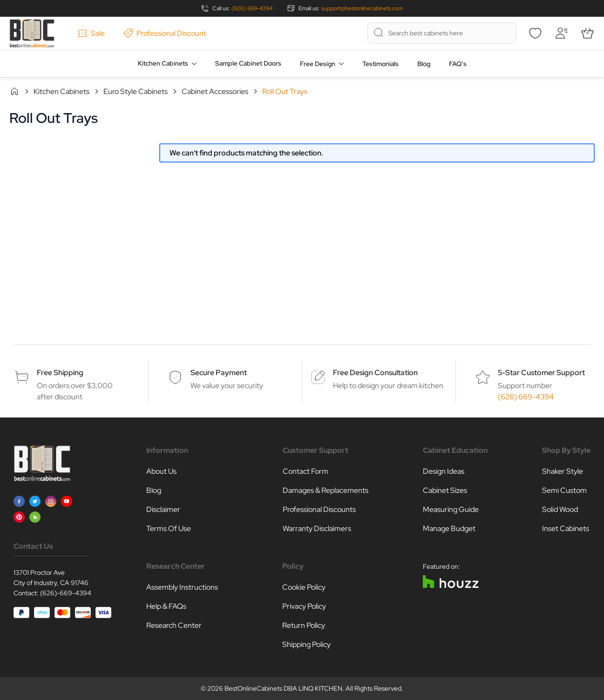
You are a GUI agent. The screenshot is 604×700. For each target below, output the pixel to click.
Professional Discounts (319, 509)
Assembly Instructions (182, 587)
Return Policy (304, 625)
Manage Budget (449, 528)
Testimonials (380, 64)
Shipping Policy (306, 644)
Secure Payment (219, 373)
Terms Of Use (169, 528)
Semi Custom (564, 490)
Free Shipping (60, 373)
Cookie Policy (304, 587)
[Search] (379, 33)
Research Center (174, 625)
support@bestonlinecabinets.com (362, 8)
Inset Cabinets (566, 528)
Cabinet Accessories (215, 91)
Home (14, 91)
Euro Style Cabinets (136, 91)
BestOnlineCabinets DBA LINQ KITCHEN (283, 688)
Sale (91, 33)
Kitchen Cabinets (163, 63)
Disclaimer (163, 509)
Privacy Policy (304, 606)
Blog (424, 64)
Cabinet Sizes (445, 490)
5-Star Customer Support (541, 373)
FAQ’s (458, 64)
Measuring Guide (451, 509)
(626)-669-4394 (66, 593)
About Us (161, 471)
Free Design (318, 64)
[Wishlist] (535, 33)
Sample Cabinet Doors (248, 63)
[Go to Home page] (32, 33)
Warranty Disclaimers (317, 528)
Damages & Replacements (326, 490)
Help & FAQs (166, 606)
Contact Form (305, 471)
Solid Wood (560, 509)
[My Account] (561, 33)
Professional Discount (165, 33)
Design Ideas (444, 471)
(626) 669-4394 (252, 8)
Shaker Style (563, 471)
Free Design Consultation (375, 373)
